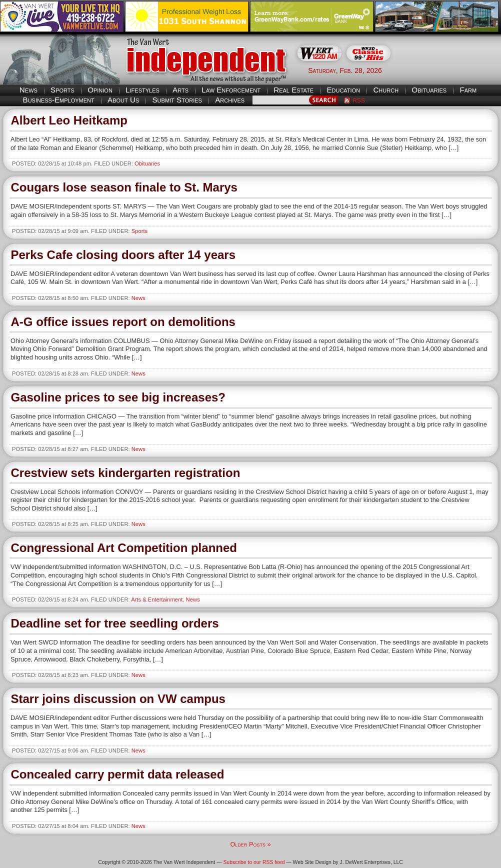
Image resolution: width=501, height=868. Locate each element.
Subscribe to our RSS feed (254, 862)
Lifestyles (142, 90)
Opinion (100, 90)
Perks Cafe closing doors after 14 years (123, 255)
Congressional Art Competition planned (124, 548)
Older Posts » (250, 844)
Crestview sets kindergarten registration (126, 473)
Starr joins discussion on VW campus (118, 699)
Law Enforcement (231, 90)
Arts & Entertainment (157, 599)
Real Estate (293, 90)
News (28, 90)
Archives (230, 100)
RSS (359, 100)
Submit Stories (177, 100)
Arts (180, 90)
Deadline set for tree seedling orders (115, 623)
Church (386, 90)
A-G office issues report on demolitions (123, 322)
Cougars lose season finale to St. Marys (124, 187)
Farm (468, 90)
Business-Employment (59, 100)
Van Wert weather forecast (451, 70)
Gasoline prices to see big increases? (118, 397)
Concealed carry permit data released (118, 774)
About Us (123, 100)
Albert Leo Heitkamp (69, 120)
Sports (62, 90)
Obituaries (429, 90)
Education (343, 90)
